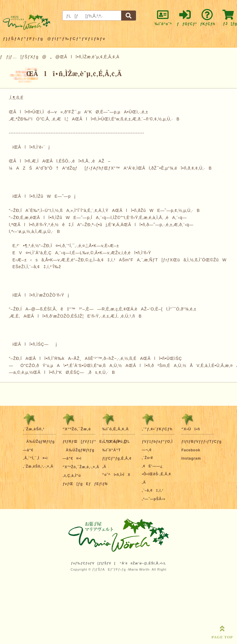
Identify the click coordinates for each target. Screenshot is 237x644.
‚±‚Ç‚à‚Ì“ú (72, 476)
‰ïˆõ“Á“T (112, 450)
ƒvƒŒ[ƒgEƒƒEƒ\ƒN (85, 484)
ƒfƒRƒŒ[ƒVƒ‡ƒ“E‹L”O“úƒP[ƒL (96, 442)
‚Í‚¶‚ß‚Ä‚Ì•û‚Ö (115, 442)
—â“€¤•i (72, 458)
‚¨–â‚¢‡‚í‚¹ (153, 490)
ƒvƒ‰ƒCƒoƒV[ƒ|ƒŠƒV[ (93, 563)
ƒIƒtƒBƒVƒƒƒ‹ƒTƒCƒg (201, 442)
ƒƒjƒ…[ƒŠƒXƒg (19, 57)
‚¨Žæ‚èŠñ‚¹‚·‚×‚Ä (38, 466)
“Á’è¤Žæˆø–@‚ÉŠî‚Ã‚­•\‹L (143, 563)
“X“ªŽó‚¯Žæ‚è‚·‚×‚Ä (81, 467)
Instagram (191, 458)
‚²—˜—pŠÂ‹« (154, 499)
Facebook (191, 450)
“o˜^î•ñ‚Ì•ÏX (116, 475)
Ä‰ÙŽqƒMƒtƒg (39, 442)
